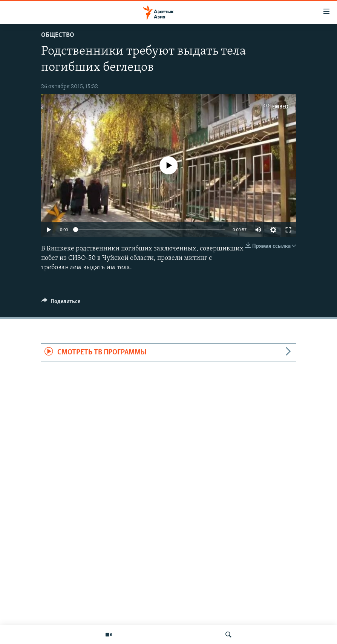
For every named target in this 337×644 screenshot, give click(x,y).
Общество (58, 35)
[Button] (61, 303)
